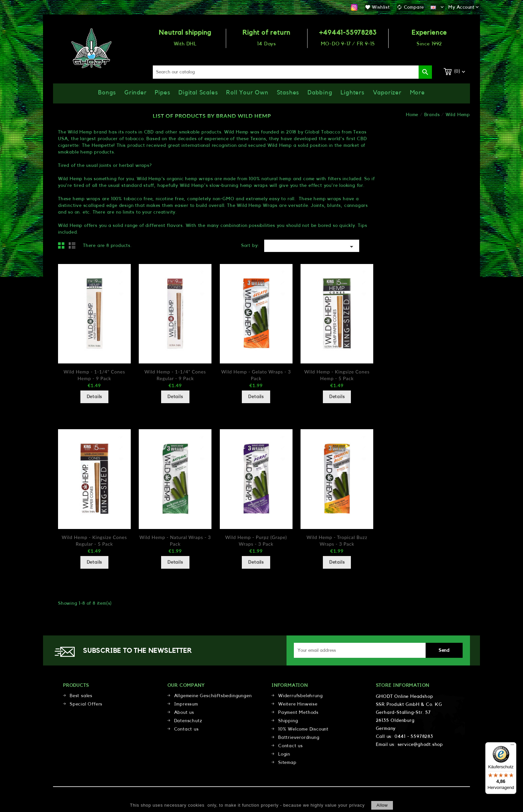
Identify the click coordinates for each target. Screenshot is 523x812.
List (73, 247)
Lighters (352, 92)
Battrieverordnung (299, 738)
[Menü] (512, 746)
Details (95, 397)
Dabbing (320, 92)
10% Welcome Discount (303, 729)
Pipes (162, 92)
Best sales (81, 696)
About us (184, 713)
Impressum (186, 704)
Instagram (354, 7)
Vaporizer (387, 92)
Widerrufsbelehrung (300, 696)
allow (382, 805)
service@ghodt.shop (420, 745)
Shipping (288, 721)
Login (284, 754)
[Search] (293, 72)
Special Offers (86, 704)
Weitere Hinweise (298, 704)
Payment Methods (298, 713)
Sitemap (287, 763)
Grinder (136, 92)
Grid (63, 247)
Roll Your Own (247, 92)
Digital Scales (198, 92)
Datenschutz (188, 721)
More (417, 92)
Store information (403, 686)
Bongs (107, 92)
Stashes (288, 92)
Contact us (186, 729)
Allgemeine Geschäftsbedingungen (213, 696)
